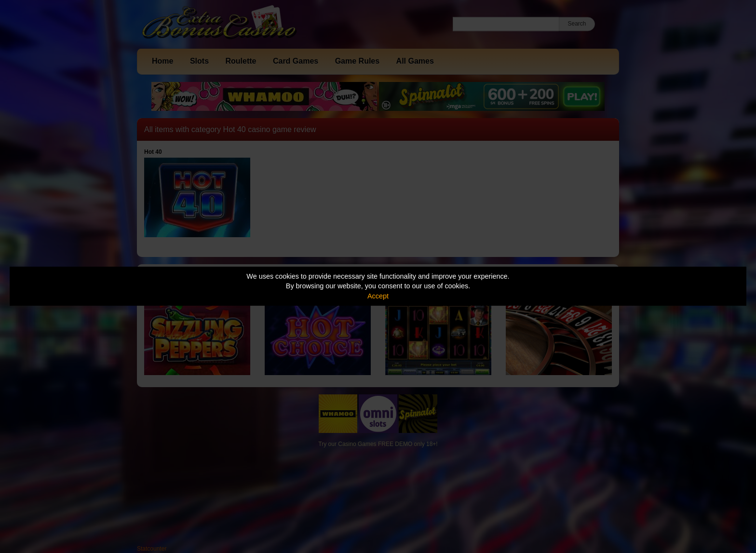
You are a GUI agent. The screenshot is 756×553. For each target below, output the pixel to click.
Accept (378, 296)
